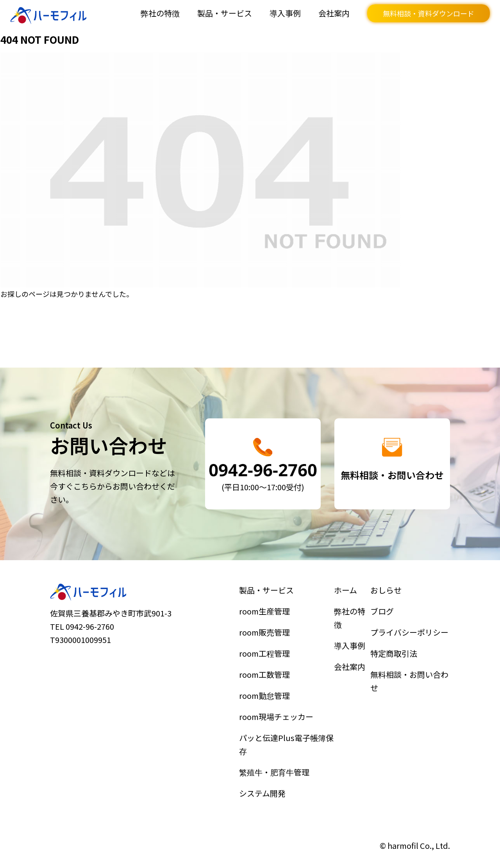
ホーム (346, 593)
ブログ (383, 613)
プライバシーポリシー (409, 634)
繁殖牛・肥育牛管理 (274, 770)
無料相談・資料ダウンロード (429, 13)
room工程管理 (265, 654)
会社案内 (334, 13)
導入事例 (285, 13)
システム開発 (262, 791)
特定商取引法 (394, 654)
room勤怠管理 (265, 696)
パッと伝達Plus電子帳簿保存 (286, 743)
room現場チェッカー (276, 716)
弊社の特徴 (160, 13)
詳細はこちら (263, 464)
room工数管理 (265, 675)
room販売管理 (265, 634)
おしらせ (386, 593)
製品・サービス (225, 13)
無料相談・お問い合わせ (409, 682)
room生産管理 (265, 613)
